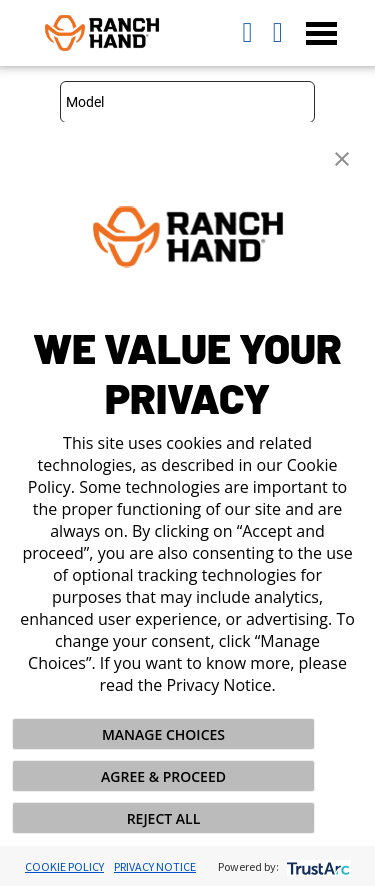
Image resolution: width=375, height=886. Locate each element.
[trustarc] (316, 866)
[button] (342, 157)
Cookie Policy (64, 866)
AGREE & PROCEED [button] (163, 776)
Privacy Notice (155, 866)
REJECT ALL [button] (164, 818)
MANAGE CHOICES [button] (163, 734)
